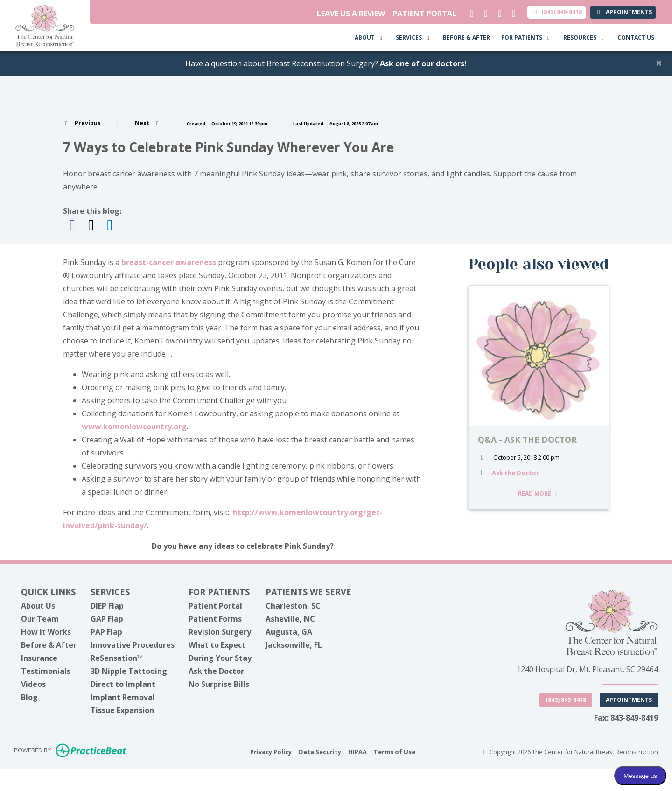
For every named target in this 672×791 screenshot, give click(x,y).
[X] (484, 11)
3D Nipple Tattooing (129, 671)
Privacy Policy (271, 751)
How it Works (46, 632)
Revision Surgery (220, 632)
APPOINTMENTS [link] (623, 12)
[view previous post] (82, 123)
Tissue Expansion (122, 710)
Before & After (49, 645)
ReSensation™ (117, 658)
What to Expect (217, 645)
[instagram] (512, 11)
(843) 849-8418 (557, 12)
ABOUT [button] (370, 38)
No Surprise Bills (219, 684)
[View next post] (148, 123)
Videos (33, 684)
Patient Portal (215, 606)
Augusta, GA (289, 632)
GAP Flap (107, 619)
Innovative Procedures (133, 645)
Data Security (320, 751)
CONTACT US (636, 38)
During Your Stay (220, 658)
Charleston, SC (293, 606)
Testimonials (46, 671)
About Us (38, 606)
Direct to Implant (123, 684)
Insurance (39, 658)
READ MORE (539, 493)
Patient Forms (215, 619)
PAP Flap (106, 632)
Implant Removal (123, 697)
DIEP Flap (107, 606)
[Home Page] (45, 25)
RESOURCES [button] (585, 38)
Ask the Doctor (515, 473)
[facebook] (498, 11)
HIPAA (357, 751)
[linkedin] (470, 11)
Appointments (629, 700)
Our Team (40, 619)
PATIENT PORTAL (424, 14)
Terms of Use (395, 751)
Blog (29, 697)
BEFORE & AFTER (466, 38)
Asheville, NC (290, 619)
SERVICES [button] (414, 38)
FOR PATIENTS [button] (527, 38)
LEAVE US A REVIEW (351, 14)
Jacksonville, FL (294, 645)
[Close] (659, 63)
